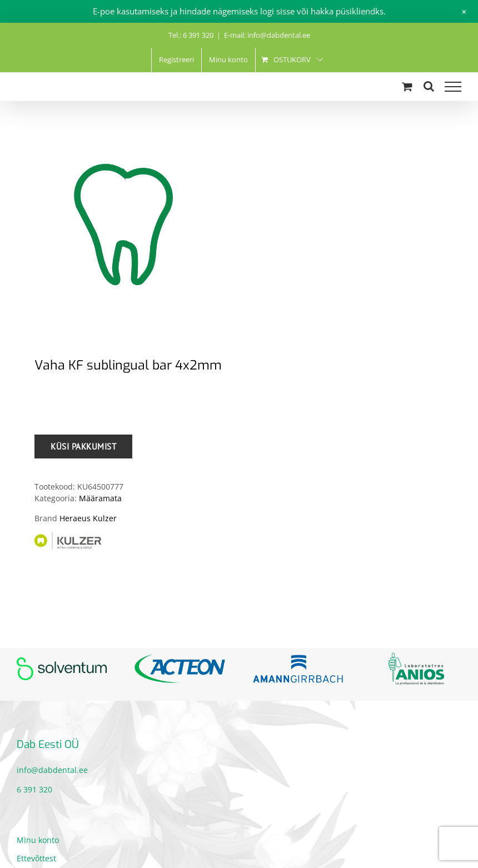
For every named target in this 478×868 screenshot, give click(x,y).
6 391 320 (34, 789)
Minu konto (38, 840)
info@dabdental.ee (52, 770)
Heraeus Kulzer (88, 518)
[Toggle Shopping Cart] (407, 86)
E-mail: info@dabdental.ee (267, 35)
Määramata (100, 498)
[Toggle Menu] (453, 87)
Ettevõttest (36, 858)
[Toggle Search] (429, 86)
